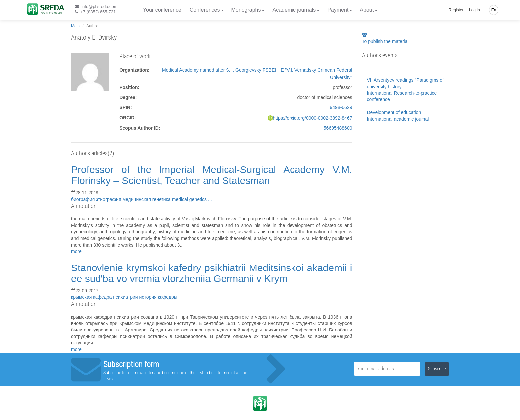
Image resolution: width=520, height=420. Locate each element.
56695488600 (338, 128)
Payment (338, 10)
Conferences (205, 10)
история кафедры (158, 297)
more (76, 251)
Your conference (162, 10)
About (367, 10)
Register (456, 10)
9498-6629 (341, 107)
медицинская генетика (147, 199)
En (494, 10)
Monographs (246, 10)
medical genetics (190, 199)
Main (75, 26)
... (210, 199)
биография (83, 199)
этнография (109, 199)
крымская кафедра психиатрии (105, 297)
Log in (474, 10)
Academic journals (294, 10)
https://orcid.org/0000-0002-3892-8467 (313, 118)
